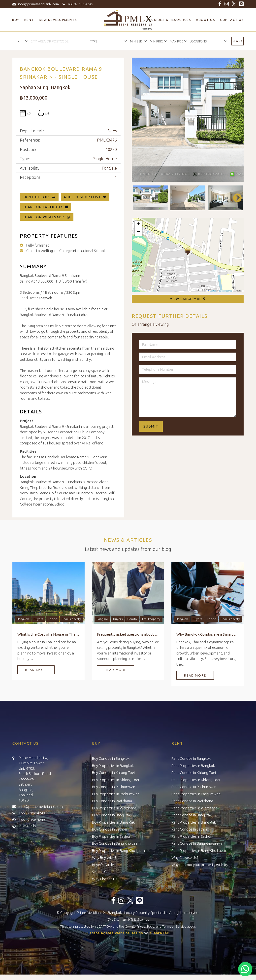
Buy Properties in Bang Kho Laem (118, 851)
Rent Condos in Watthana (192, 801)
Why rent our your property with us (200, 865)
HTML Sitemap (139, 919)
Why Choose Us (105, 879)
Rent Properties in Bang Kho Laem (199, 851)
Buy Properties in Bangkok (113, 766)
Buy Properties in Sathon (112, 836)
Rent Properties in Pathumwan (196, 794)
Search (238, 41)
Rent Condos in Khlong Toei (194, 773)
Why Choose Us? (185, 857)
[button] (188, 251)
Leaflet (212, 291)
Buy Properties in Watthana (114, 808)
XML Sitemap (116, 919)
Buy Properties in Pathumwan (116, 794)
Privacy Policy (146, 926)
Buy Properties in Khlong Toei (115, 780)
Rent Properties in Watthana (194, 808)
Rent (29, 20)
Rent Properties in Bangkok (193, 766)
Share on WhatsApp (47, 217)
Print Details (37, 197)
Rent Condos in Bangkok (191, 758)
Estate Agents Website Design (115, 933)
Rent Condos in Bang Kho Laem (197, 843)
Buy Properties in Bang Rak (113, 822)
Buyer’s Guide (103, 865)
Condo (52, 619)
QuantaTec (159, 933)
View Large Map (188, 299)
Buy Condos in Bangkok (111, 758)
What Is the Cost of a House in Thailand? (48, 634)
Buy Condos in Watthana (112, 801)
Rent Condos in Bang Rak (192, 815)
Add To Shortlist (82, 197)
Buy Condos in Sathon (110, 829)
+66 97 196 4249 (77, 4)
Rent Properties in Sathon (192, 836)
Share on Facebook (46, 207)
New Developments (58, 20)
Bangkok (23, 619)
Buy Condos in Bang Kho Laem (116, 843)
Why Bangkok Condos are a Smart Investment (208, 634)
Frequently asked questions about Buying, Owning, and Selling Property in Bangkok (128, 634)
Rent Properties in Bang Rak (194, 822)
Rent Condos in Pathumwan (194, 787)
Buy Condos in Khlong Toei (113, 773)
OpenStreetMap (226, 291)
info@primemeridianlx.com (37, 4)
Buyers (38, 619)
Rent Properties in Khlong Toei (196, 780)
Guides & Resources (171, 20)
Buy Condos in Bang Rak (111, 815)
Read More (36, 670)
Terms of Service (174, 926)
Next (235, 198)
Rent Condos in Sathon (190, 829)
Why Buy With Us (106, 857)
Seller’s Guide (103, 872)
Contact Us (232, 20)
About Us (206, 20)
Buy (16, 20)
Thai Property (71, 619)
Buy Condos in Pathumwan (114, 787)
